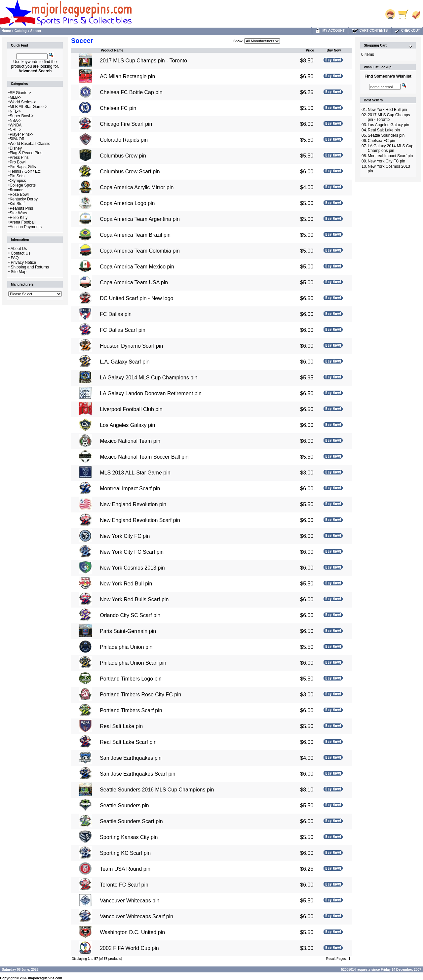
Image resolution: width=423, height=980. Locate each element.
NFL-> (15, 111)
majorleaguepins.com (45, 978)
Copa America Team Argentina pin (140, 219)
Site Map (19, 272)
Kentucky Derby (24, 199)
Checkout (407, 31)
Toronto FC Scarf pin (124, 885)
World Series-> (23, 102)
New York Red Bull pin (126, 584)
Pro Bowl (18, 162)
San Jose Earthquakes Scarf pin (138, 774)
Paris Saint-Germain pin (128, 631)
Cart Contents (370, 31)
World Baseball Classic (30, 144)
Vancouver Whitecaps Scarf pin (136, 916)
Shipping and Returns (30, 267)
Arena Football (22, 222)
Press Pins (19, 157)
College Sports (23, 185)
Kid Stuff (17, 204)
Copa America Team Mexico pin (137, 267)
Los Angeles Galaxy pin (127, 425)
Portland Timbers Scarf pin (131, 710)
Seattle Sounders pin (124, 805)
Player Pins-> (21, 134)
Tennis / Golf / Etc (25, 171)
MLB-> (16, 97)
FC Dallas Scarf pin (123, 330)
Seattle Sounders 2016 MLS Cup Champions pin (157, 790)
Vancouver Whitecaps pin (130, 901)
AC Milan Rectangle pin (127, 76)
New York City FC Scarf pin (132, 552)
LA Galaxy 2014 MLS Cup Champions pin (149, 378)
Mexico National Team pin (130, 441)
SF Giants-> (20, 93)
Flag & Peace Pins (26, 153)
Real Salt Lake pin (121, 726)
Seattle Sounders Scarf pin (131, 821)
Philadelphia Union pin (126, 647)
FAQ (15, 258)
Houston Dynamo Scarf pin (131, 346)
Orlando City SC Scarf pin (130, 615)
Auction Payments (26, 227)
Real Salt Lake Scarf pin (128, 742)
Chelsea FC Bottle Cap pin (131, 92)
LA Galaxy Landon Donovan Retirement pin (151, 393)
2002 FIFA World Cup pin (129, 948)
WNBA (16, 125)
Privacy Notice (24, 262)
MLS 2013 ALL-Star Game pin (135, 473)
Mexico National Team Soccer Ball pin (144, 457)
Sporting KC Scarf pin (125, 853)
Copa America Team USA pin (134, 282)
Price (310, 50)
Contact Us (21, 253)
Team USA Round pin (125, 869)
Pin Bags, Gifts (23, 167)
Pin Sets (17, 176)
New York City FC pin (125, 536)
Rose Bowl (19, 194)
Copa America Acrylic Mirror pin (137, 187)
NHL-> (15, 130)
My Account (330, 31)
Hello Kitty (19, 218)
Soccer (36, 31)
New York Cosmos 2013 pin (132, 568)
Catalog (21, 31)
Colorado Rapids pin (124, 140)
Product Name (112, 50)
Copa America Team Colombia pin (140, 251)
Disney (16, 148)
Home (6, 31)
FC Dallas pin (116, 314)
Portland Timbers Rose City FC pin (140, 695)
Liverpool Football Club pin (131, 409)
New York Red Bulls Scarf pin (134, 599)
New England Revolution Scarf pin (140, 520)
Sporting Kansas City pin (129, 837)
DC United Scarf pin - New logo (136, 298)
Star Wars (18, 213)
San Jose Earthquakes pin (131, 758)
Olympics (18, 181)
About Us (19, 249)
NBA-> (16, 121)
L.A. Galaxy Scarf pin (125, 362)
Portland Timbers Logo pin (131, 679)
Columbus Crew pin (123, 156)
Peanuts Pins (21, 208)
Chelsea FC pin (118, 108)
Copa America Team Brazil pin (135, 235)
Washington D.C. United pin (132, 932)
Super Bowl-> (21, 116)
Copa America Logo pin (127, 203)
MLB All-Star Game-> (28, 107)
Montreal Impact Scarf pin (130, 489)
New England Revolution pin (133, 504)
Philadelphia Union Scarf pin (133, 663)
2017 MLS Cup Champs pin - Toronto (143, 61)
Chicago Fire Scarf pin (126, 124)
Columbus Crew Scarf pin (130, 172)
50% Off (17, 139)
